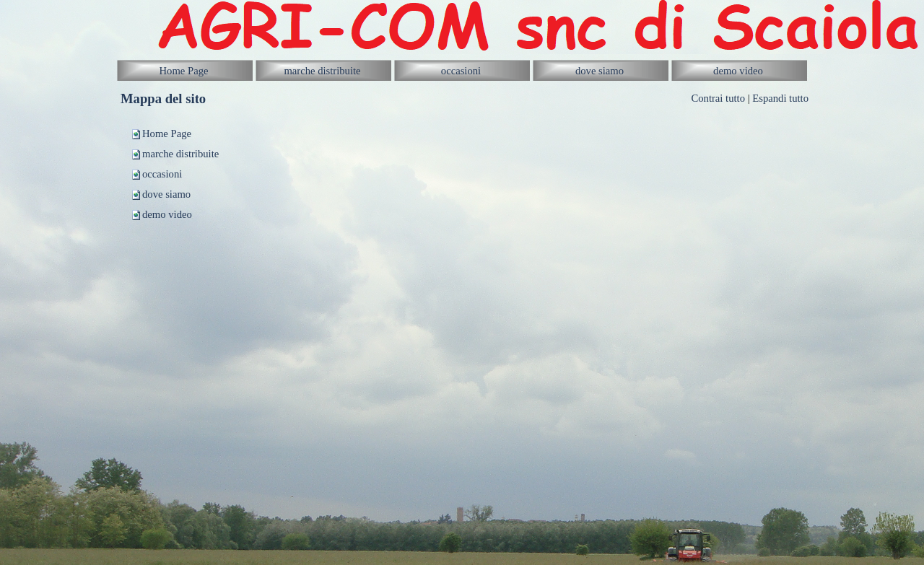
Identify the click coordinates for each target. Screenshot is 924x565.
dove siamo (166, 194)
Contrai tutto (718, 98)
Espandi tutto (780, 98)
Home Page (167, 133)
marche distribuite (180, 154)
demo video (167, 214)
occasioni (162, 174)
